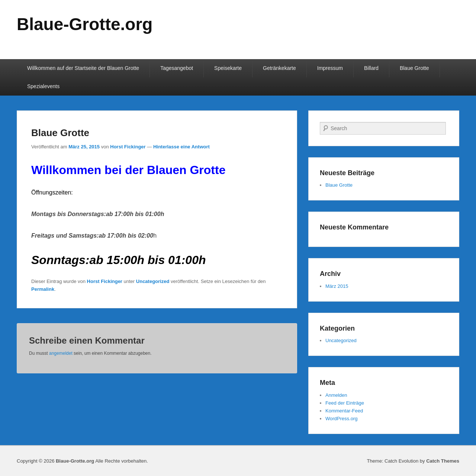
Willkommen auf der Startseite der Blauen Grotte (83, 68)
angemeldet (61, 353)
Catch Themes (443, 461)
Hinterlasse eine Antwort (181, 147)
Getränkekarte (279, 68)
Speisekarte (228, 68)
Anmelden (336, 395)
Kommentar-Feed (344, 411)
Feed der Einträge (345, 403)
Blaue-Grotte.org (85, 24)
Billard (371, 68)
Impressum (330, 68)
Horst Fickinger (128, 147)
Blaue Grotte (414, 68)
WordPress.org (341, 419)
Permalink (43, 289)
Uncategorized (153, 281)
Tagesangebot (177, 68)
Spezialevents (43, 86)
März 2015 (337, 286)
